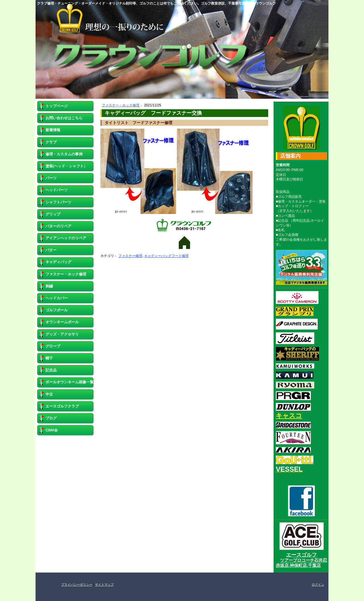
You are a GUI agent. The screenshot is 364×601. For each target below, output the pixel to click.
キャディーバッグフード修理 (166, 256)
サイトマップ (104, 584)
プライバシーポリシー (77, 584)
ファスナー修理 (130, 256)
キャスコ (289, 416)
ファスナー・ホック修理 (121, 105)
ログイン (318, 584)
